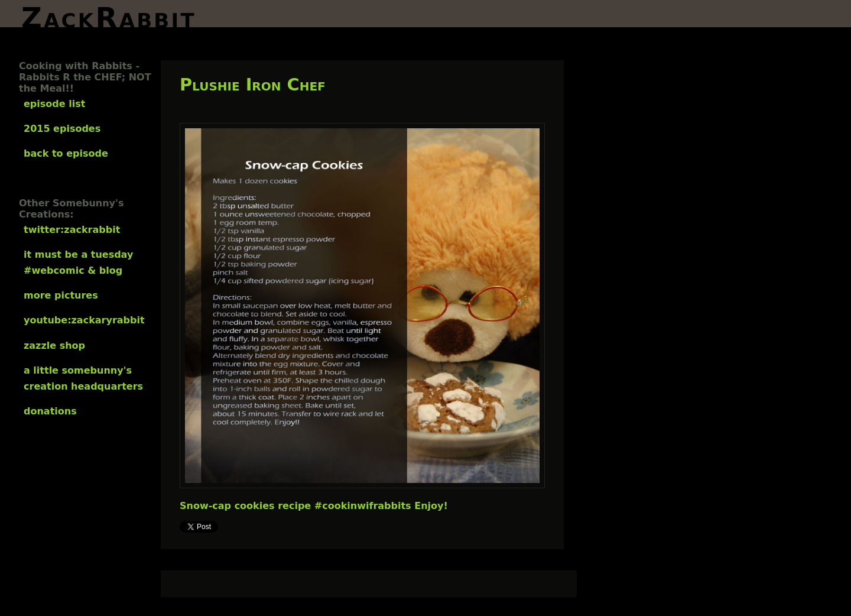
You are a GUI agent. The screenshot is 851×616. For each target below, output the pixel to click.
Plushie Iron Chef (253, 85)
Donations (50, 411)
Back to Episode (66, 153)
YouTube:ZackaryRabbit (84, 320)
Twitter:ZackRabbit (72, 230)
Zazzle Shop (54, 346)
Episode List (54, 104)
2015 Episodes (62, 129)
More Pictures (61, 295)
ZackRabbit (109, 14)
